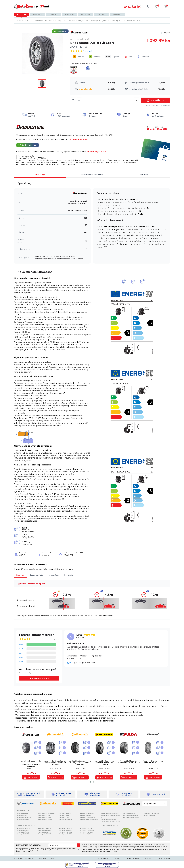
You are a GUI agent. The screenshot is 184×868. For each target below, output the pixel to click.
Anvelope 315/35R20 (87, 834)
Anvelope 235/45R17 (44, 828)
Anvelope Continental (24, 817)
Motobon (38, 14)
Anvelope (22, 14)
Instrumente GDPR (132, 858)
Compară (166, 33)
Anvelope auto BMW (44, 817)
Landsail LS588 (64, 816)
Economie (69, 575)
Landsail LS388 (64, 817)
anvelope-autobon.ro (27, 858)
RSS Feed (148, 858)
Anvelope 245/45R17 (44, 834)
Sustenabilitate (36, 575)
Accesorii (69, 14)
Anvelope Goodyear (23, 819)
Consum (78, 57)
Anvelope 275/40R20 (87, 830)
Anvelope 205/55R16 (23, 828)
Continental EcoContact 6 (109, 819)
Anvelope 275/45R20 (87, 832)
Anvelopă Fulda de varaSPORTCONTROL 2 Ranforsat (129, 762)
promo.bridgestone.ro (79, 139)
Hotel (101, 14)
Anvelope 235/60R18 (66, 830)
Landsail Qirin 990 (65, 814)
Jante (54, 14)
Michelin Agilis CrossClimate (89, 819)
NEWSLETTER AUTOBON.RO (28, 845)
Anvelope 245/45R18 (66, 832)
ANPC (117, 858)
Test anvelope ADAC (129, 814)
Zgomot (112, 57)
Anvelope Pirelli (22, 816)
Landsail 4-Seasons (65, 819)
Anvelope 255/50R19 (87, 828)
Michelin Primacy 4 (86, 816)
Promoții (85, 14)
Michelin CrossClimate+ (88, 817)
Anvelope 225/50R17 (45, 830)
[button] (90, 782)
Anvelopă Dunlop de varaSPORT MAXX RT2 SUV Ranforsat (104, 763)
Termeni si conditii (164, 858)
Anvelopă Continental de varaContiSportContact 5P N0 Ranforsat (80, 763)
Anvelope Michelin (23, 814)
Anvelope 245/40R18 (66, 834)
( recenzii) (87, 51)
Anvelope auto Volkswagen (47, 814)
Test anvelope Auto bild (130, 816)
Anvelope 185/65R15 (23, 834)
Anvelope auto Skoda (45, 819)
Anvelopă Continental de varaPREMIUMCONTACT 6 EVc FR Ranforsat (55, 763)
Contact (117, 14)
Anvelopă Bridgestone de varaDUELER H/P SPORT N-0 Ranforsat (31, 764)
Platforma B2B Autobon (151, 814)
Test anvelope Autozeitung (131, 817)
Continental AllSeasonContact (111, 821)
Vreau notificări (103, 858)
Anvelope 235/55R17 (44, 832)
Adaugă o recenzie (40, 678)
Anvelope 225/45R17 (23, 830)
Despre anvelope (149, 816)
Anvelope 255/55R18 (65, 828)
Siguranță (20, 575)
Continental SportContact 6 (110, 814)
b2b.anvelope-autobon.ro (46, 858)
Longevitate (54, 575)
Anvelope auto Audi (44, 816)
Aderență (95, 57)
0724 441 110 (132, 7)
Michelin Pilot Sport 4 (87, 814)
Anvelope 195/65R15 (23, 832)
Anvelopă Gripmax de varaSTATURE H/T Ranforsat (153, 762)
